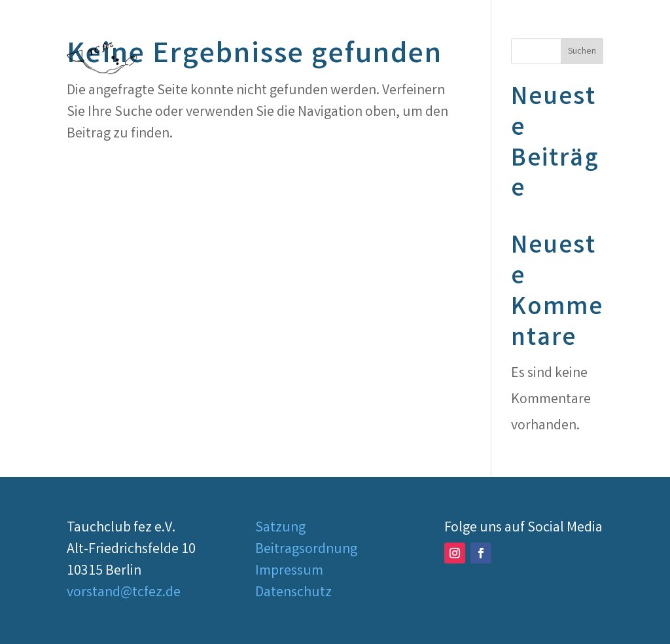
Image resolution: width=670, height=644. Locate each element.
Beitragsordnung (306, 550)
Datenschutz (293, 593)
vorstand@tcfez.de (124, 593)
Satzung (280, 528)
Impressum (289, 572)
